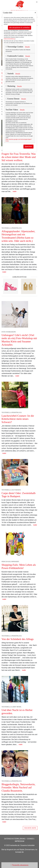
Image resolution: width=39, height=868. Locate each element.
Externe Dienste (13, 99)
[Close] (35, 13)
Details (27, 47)
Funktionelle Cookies (15, 56)
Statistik (10, 74)
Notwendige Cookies (14, 47)
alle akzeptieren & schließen (20, 28)
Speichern (28, 147)
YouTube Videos (12, 110)
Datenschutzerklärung (9, 39)
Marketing (10, 86)
